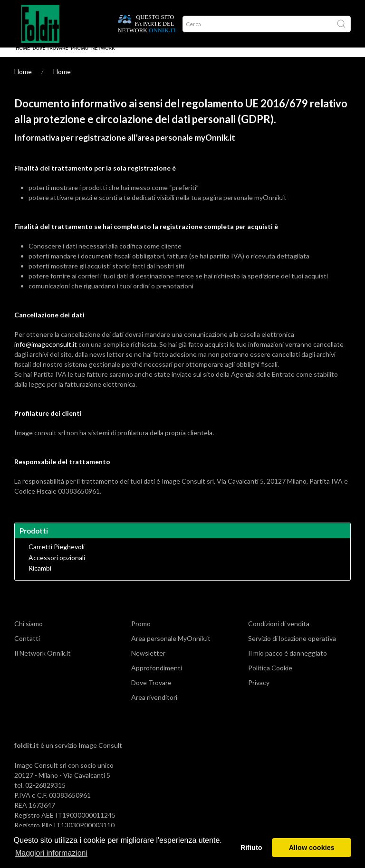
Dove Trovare (51, 58)
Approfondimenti (157, 677)
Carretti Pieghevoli (57, 556)
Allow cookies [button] (312, 848)
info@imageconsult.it (46, 354)
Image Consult (100, 755)
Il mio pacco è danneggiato (288, 663)
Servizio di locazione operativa (292, 648)
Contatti (27, 648)
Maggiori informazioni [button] (51, 853)
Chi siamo (29, 633)
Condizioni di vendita (279, 633)
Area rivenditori (154, 707)
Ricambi (40, 578)
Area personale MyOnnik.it (171, 648)
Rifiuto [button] (251, 848)
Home (23, 58)
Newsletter (148, 663)
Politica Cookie (270, 677)
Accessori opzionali (57, 567)
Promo (80, 58)
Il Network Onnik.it (43, 663)
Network (103, 58)
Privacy (259, 692)
